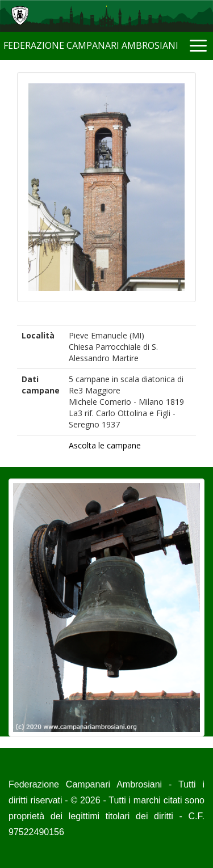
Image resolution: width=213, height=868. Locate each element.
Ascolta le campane (105, 445)
